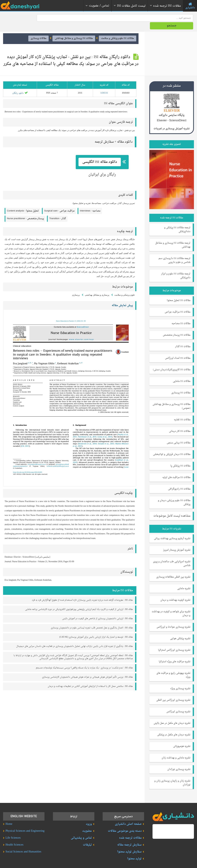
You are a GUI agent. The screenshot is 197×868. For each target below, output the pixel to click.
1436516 (104, 85)
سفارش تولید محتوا (129, 844)
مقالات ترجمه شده (130, 830)
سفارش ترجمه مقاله (129, 837)
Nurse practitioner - (25, 211)
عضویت (87, 823)
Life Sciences (13, 830)
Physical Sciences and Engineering (25, 823)
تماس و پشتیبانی (81, 830)
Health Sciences (14, 837)
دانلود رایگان (20, 85)
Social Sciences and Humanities (23, 844)
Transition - (57, 211)
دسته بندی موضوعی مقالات (125, 823)
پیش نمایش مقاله (122, 297)
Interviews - (90, 203)
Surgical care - (59, 203)
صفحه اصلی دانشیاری (128, 816)
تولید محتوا (134, 851)
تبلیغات (87, 837)
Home (9, 816)
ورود (89, 816)
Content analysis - (23, 203)
